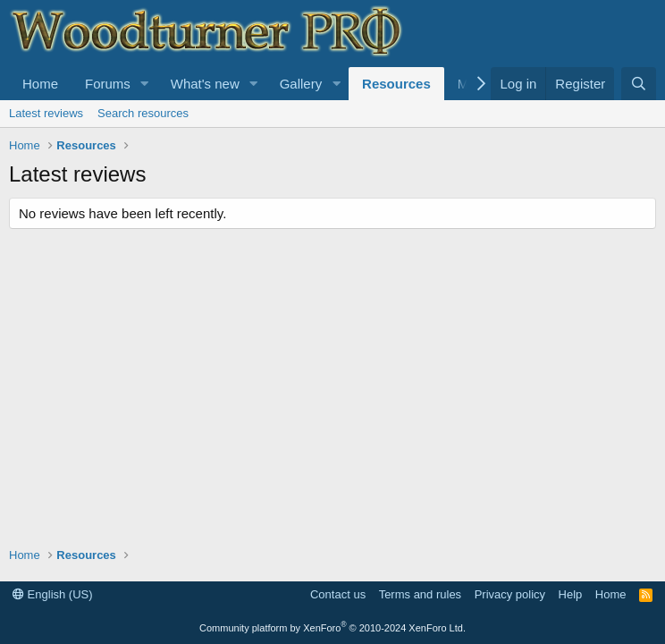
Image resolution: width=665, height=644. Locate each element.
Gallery (301, 84)
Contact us (338, 594)
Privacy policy (510, 594)
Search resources (143, 113)
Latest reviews (46, 113)
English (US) (53, 594)
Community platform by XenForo (332, 628)
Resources (396, 84)
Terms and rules (420, 594)
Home (40, 84)
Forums (108, 84)
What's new (205, 84)
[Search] (639, 84)
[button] (145, 84)
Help (571, 594)
